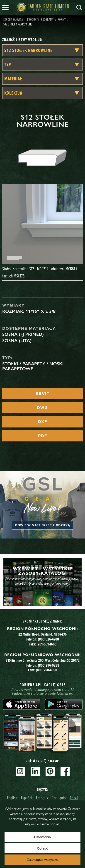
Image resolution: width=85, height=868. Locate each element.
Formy (62, 19)
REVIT (43, 393)
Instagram (20, 771)
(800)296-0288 (49, 665)
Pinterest (50, 771)
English (12, 798)
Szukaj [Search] (79, 7)
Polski (74, 798)
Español (27, 798)
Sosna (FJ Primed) (23, 334)
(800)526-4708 (48, 639)
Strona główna (13, 19)
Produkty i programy (40, 19)
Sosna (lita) (17, 341)
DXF (43, 422)
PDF (43, 436)
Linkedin (35, 771)
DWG (42, 408)
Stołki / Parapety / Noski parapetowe (33, 366)
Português (59, 798)
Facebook (65, 771)
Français (42, 798)
